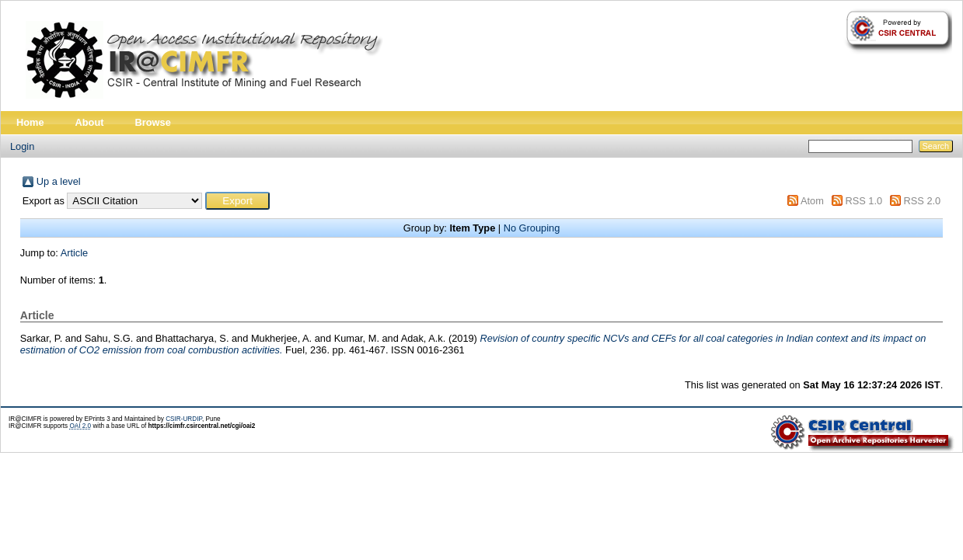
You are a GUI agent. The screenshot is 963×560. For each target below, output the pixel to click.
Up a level (59, 181)
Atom (812, 201)
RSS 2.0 (923, 201)
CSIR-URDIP (184, 419)
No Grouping (532, 228)
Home (30, 122)
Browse (153, 122)
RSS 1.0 (864, 201)
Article (75, 253)
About (90, 122)
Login (22, 146)
